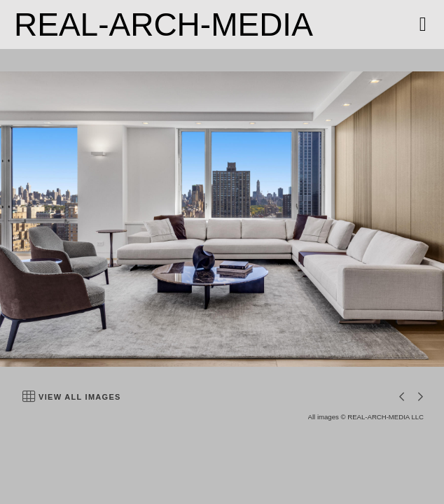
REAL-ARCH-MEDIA (164, 24)
